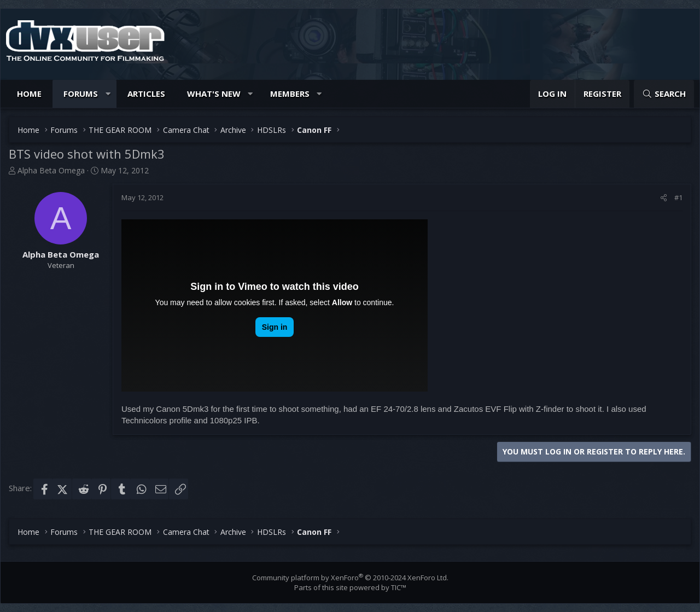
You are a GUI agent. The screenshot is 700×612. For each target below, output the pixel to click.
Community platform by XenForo (350, 578)
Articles (146, 94)
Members (290, 94)
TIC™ (399, 587)
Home (29, 94)
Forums (81, 94)
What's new (214, 94)
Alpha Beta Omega (51, 170)
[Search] (664, 94)
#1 (678, 197)
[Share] (664, 197)
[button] (108, 94)
